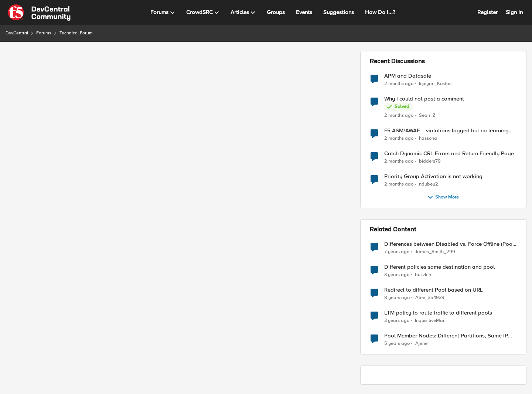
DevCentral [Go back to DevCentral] (17, 33)
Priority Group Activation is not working (433, 176)
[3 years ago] (397, 275)
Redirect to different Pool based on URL (434, 290)
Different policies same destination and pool (439, 267)
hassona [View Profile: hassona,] (428, 138)
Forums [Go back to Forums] (44, 33)
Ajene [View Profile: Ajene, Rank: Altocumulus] (421, 344)
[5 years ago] (397, 344)
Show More (443, 197)
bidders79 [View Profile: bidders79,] (430, 161)
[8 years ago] (397, 298)
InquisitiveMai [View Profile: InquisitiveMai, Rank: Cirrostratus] (429, 321)
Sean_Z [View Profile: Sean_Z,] (427, 116)
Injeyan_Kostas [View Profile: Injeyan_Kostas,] (435, 83)
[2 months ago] (399, 84)
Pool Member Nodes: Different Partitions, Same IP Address (446, 336)
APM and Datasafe (408, 76)
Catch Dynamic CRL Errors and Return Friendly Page (449, 154)
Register (487, 12)
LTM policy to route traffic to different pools (438, 313)
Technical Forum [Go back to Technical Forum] (76, 33)
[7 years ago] (397, 252)
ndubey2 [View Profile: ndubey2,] (429, 184)
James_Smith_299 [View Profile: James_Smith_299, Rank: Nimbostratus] (435, 252)
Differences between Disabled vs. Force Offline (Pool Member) (449, 244)
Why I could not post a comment (424, 99)
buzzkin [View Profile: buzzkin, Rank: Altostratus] (423, 275)
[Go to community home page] (39, 13)
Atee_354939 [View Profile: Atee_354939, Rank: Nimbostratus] (430, 298)
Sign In (514, 12)
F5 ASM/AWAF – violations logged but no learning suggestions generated (446, 131)
